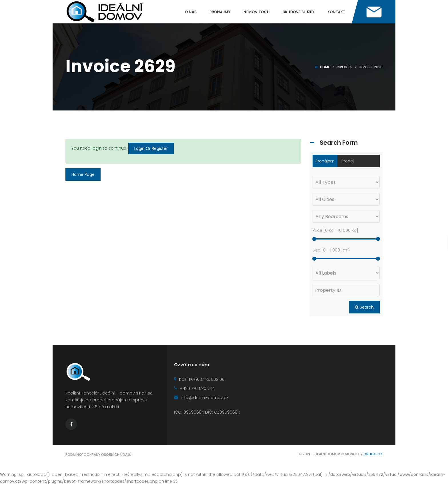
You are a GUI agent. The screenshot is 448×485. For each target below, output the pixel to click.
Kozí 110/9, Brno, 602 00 (199, 379)
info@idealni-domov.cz (201, 398)
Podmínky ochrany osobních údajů (98, 455)
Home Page (83, 174)
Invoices (344, 67)
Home (325, 67)
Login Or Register (151, 148)
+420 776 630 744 (194, 389)
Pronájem (325, 161)
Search (364, 307)
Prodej (348, 161)
